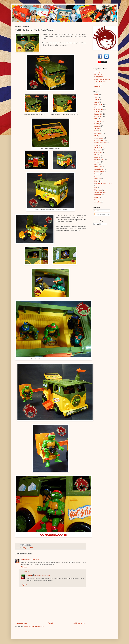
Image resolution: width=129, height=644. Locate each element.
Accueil (50, 623)
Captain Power (99, 140)
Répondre (24, 567)
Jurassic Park (99, 109)
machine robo (99, 105)
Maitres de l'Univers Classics (103, 184)
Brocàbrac (98, 86)
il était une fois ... (100, 160)
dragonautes (98, 152)
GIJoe (96, 145)
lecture (97, 124)
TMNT (31, 548)
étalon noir (98, 179)
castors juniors (99, 169)
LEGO (96, 95)
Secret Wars (98, 148)
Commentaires (99, 214)
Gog (22, 559)
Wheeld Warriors (100, 192)
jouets (27, 548)
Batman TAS (98, 114)
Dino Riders (98, 133)
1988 (23, 548)
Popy (96, 136)
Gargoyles (98, 162)
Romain (29, 575)
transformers (98, 117)
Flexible (97, 197)
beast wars (98, 150)
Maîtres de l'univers (101, 143)
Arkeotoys (98, 72)
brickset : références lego (102, 79)
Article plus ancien (79, 623)
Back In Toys (98, 74)
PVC (96, 119)
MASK (96, 181)
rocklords (97, 157)
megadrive (98, 202)
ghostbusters (98, 107)
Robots (97, 164)
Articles (97, 211)
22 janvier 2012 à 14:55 (32, 559)
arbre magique (99, 138)
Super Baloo (98, 167)
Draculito (97, 174)
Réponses (26, 571)
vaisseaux (98, 121)
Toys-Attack (98, 84)
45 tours (97, 100)
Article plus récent (21, 623)
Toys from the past (100, 82)
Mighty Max (98, 190)
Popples (97, 131)
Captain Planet (99, 172)
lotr (95, 200)
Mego (96, 188)
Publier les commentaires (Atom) (34, 627)
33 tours (97, 112)
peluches (97, 126)
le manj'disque (99, 77)
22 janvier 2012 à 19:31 (43, 575)
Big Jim (97, 155)
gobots (97, 102)
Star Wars (98, 129)
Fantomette (98, 195)
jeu (95, 176)
